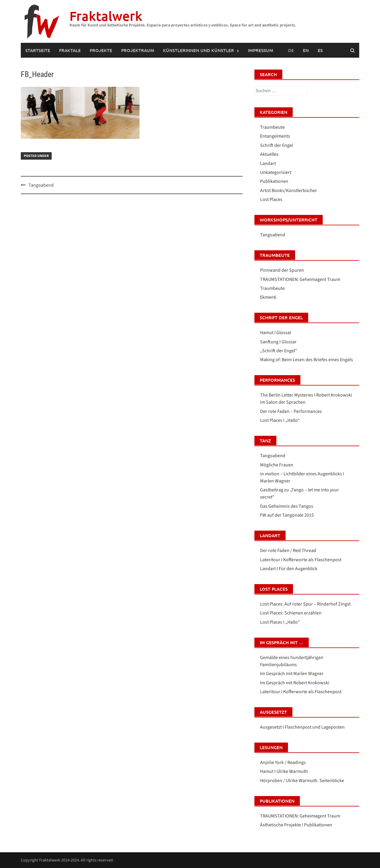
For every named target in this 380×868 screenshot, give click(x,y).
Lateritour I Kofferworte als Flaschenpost (301, 560)
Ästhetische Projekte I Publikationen (296, 825)
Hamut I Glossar (276, 333)
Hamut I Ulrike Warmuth (284, 771)
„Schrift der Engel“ (279, 351)
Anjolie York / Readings (283, 762)
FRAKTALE (70, 50)
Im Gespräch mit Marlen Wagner (292, 674)
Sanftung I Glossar (278, 342)
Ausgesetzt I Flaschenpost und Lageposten (302, 727)
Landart (268, 163)
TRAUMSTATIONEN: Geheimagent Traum (300, 279)
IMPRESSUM (261, 50)
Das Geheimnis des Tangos (287, 506)
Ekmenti (268, 297)
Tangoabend (41, 185)
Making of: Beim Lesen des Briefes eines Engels (307, 360)
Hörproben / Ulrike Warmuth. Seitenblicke (302, 781)
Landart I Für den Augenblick (289, 569)
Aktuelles (269, 154)
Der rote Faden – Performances (291, 411)
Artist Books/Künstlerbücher (289, 191)
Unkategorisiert (276, 172)
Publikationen (274, 181)
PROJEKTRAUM (138, 50)
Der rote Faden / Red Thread (288, 551)
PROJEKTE (101, 50)
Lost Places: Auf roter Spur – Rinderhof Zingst (305, 604)
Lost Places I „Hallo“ (280, 420)
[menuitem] (306, 50)
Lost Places (271, 199)
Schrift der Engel (277, 145)
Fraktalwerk (106, 16)
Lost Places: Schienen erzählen (291, 613)
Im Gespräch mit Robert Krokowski (295, 683)
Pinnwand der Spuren (282, 270)
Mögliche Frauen (277, 465)
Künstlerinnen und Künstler (198, 50)
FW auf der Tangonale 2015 (287, 515)
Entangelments (275, 136)
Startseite (38, 50)
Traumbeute (272, 127)
